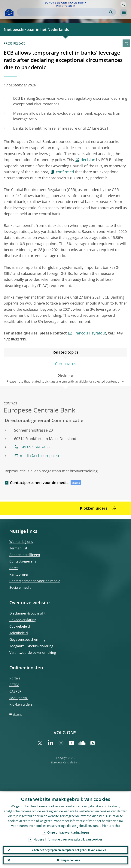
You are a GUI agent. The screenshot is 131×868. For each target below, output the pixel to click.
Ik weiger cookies (68, 860)
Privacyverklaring (23, 620)
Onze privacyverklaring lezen (68, 831)
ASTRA (14, 685)
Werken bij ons (21, 542)
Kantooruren (19, 574)
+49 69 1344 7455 (35, 447)
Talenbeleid (19, 633)
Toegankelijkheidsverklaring (31, 646)
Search (111, 12)
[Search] (63, 12)
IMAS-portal (19, 698)
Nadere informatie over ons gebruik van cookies (68, 838)
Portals (15, 678)
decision (88, 160)
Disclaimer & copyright (27, 613)
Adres (14, 568)
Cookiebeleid (20, 626)
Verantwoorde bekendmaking (33, 652)
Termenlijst (18, 548)
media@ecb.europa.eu (39, 456)
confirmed (65, 172)
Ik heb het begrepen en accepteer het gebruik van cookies (68, 849)
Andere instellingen (25, 555)
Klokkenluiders (21, 704)
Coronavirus (66, 364)
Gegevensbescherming (27, 639)
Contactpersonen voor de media (39, 483)
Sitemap (18, 715)
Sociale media (20, 587)
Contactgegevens (23, 561)
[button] (123, 4)
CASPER (15, 691)
